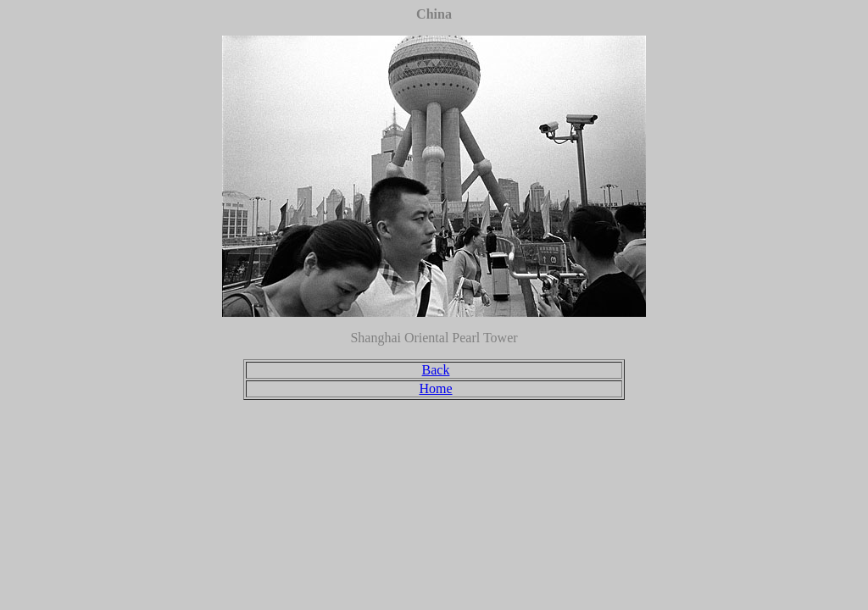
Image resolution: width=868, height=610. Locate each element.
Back (436, 370)
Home (435, 388)
